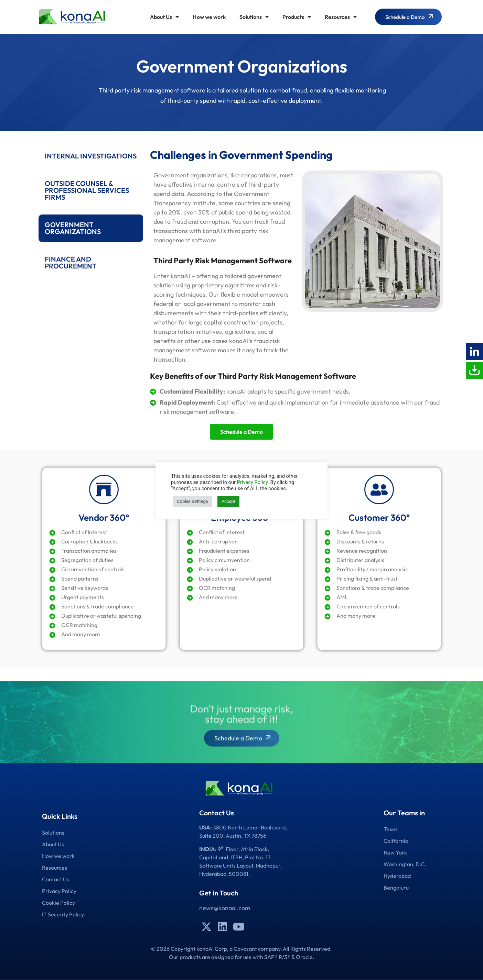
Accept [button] (229, 501)
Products (297, 17)
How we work (209, 17)
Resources (341, 17)
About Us (164, 17)
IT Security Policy (63, 914)
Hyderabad (397, 876)
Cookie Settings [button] (192, 501)
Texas (391, 829)
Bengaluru (396, 888)
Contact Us (56, 879)
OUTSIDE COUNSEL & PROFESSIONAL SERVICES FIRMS (87, 190)
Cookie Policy (58, 903)
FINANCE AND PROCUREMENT (71, 262)
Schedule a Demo (241, 432)
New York (395, 852)
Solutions (254, 17)
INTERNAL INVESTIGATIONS (91, 156)
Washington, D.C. (405, 864)
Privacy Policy (59, 891)
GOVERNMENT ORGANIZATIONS (73, 228)
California (396, 841)
